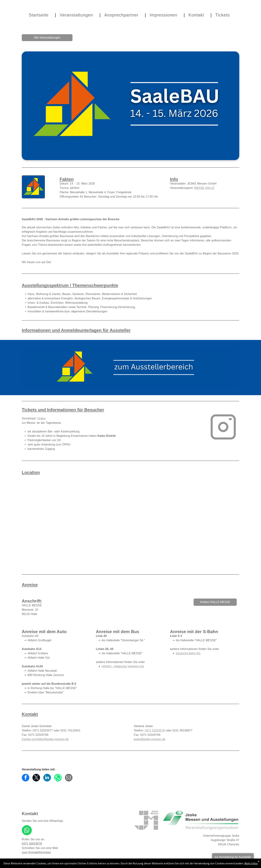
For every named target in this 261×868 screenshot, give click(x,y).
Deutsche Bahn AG (188, 653)
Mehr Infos (251, 863)
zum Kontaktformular (36, 852)
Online (41, 418)
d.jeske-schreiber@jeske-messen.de (45, 739)
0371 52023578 (155, 730)
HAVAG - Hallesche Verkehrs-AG (123, 666)
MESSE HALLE (204, 188)
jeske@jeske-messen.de (150, 739)
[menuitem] (41, 15)
